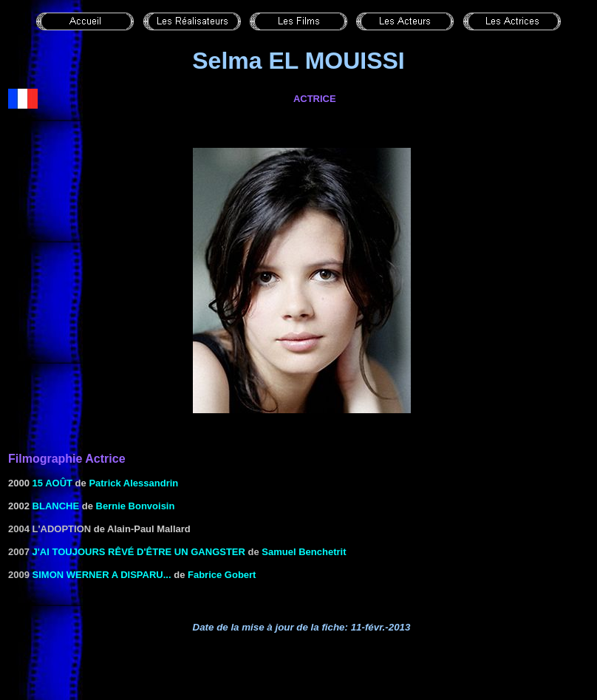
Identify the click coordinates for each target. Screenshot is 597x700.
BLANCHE (56, 506)
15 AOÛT (52, 483)
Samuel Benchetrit (304, 552)
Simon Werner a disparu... (102, 575)
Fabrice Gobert (222, 575)
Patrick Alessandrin (133, 483)
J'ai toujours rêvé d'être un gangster (139, 552)
